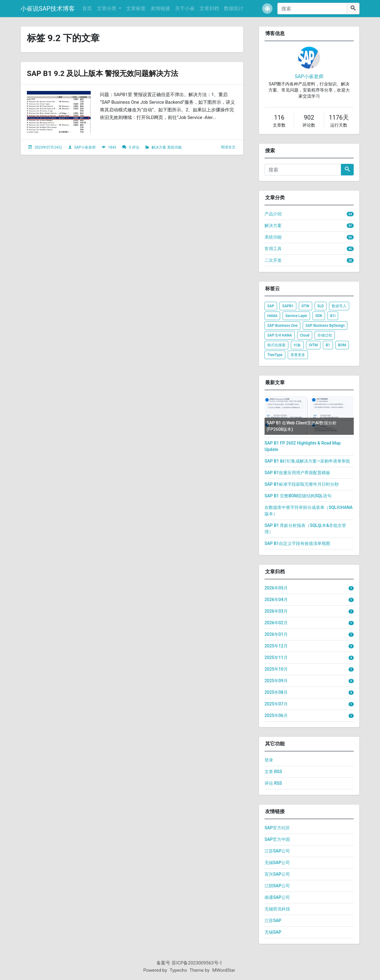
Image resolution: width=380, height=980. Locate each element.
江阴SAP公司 (277, 886)
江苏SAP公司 (277, 851)
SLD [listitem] (321, 306)
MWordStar (224, 970)
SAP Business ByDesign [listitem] (325, 326)
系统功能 (174, 147)
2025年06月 (276, 715)
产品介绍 (273, 214)
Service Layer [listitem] (296, 316)
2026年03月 (276, 611)
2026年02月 (276, 623)
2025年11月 (276, 658)
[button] (267, 9)
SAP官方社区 (277, 828)
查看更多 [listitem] (298, 355)
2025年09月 (276, 681)
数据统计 (234, 8)
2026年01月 (276, 634)
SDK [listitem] (319, 316)
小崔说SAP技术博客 (48, 9)
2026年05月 (276, 588)
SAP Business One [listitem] (282, 326)
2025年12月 (276, 646)
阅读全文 (228, 147)
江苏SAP (273, 921)
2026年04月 (276, 600)
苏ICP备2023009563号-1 (197, 963)
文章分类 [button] (107, 8)
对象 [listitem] (297, 345)
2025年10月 (276, 669)
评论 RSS (273, 783)
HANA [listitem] (272, 316)
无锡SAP (273, 932)
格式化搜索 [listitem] (276, 345)
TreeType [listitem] (275, 355)
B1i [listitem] (333, 316)
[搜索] (312, 9)
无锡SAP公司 (277, 863)
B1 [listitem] (328, 345)
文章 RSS (273, 772)
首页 (87, 8)
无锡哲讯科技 (277, 909)
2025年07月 (276, 704)
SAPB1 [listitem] (288, 306)
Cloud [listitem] (305, 335)
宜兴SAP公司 (277, 874)
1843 (112, 147)
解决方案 (159, 147)
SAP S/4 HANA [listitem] (280, 335)
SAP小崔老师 (85, 147)
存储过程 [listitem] (325, 335)
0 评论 (134, 147)
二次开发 (273, 260)
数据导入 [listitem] (339, 306)
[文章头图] (59, 112)
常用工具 (273, 249)
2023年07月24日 (48, 147)
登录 (269, 760)
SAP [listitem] (271, 306)
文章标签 (136, 8)
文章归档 (209, 8)
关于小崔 (185, 8)
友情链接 (160, 8)
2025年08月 (276, 692)
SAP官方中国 (277, 839)
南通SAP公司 (277, 897)
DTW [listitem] (305, 306)
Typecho (179, 970)
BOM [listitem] (342, 345)
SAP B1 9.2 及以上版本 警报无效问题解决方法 (115, 73)
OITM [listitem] (313, 345)
